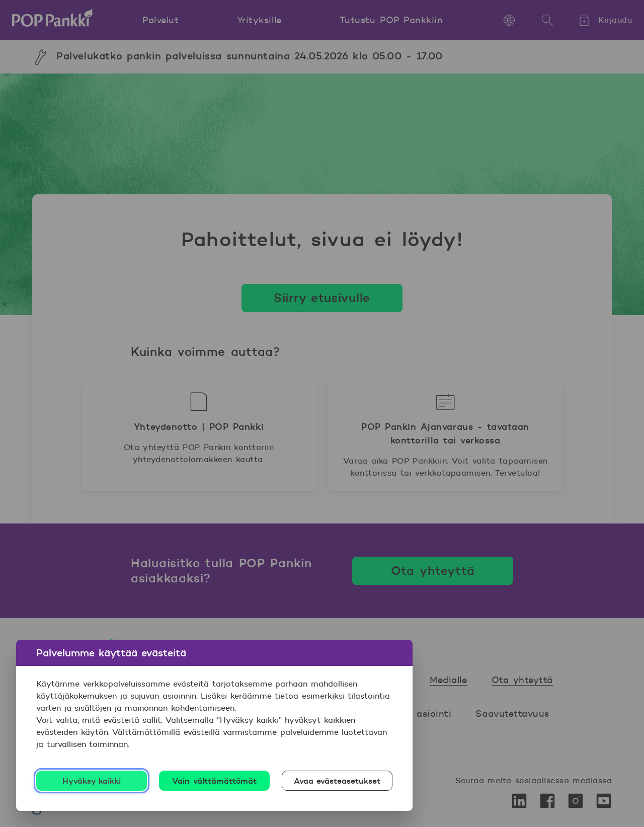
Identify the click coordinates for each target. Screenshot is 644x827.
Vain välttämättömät (214, 781)
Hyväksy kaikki (92, 781)
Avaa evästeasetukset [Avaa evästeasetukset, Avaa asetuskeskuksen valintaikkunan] (337, 781)
